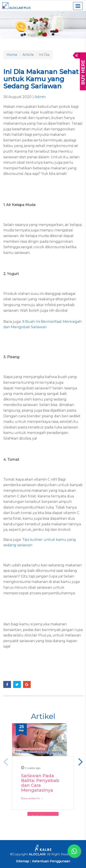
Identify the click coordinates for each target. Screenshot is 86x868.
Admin (40, 97)
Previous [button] (5, 761)
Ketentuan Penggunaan (51, 861)
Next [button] (81, 761)
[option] (43, 745)
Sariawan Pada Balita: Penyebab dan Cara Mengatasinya (40, 783)
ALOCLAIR (37, 854)
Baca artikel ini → (32, 798)
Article (28, 55)
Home (12, 55)
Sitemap (23, 861)
